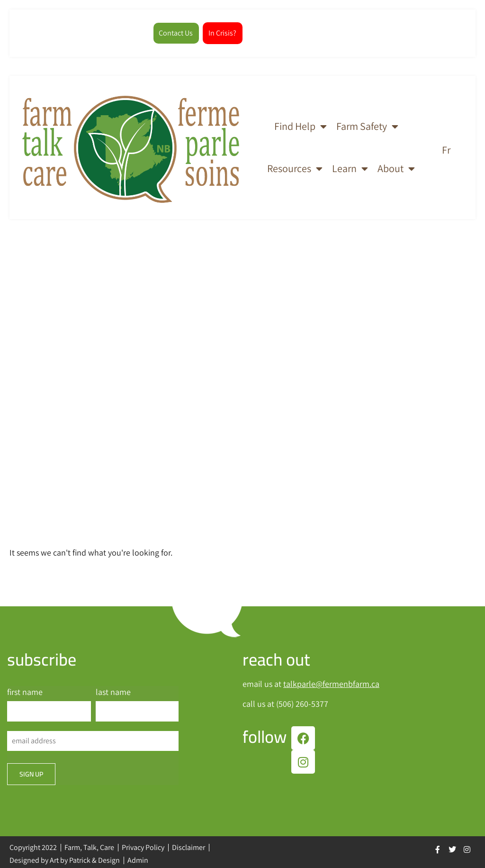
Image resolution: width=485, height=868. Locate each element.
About (396, 165)
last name (113, 689)
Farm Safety (367, 123)
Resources (295, 165)
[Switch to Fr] (446, 146)
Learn (350, 165)
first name (25, 689)
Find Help (301, 123)
